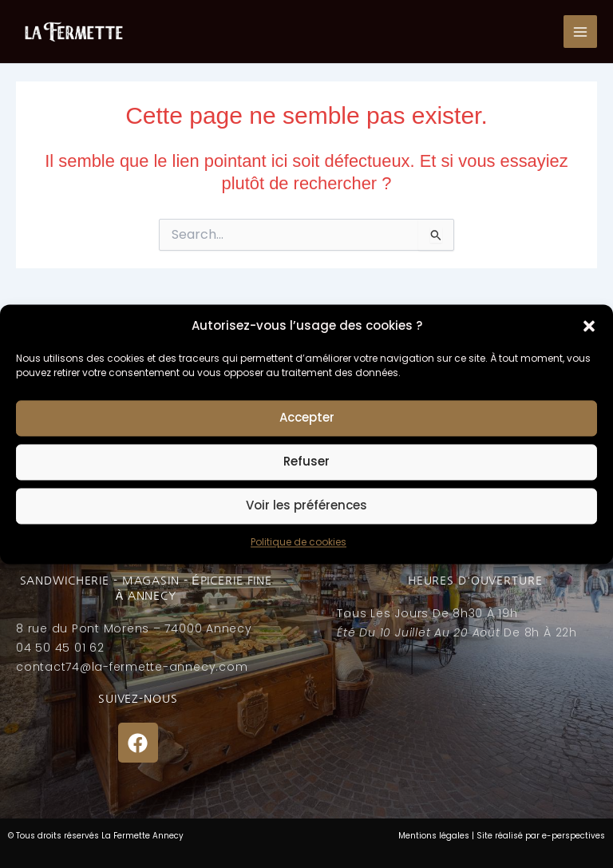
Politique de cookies (299, 542)
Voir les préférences (306, 506)
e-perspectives (573, 836)
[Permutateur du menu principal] (580, 32)
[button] (589, 326)
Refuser (306, 462)
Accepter (307, 418)
